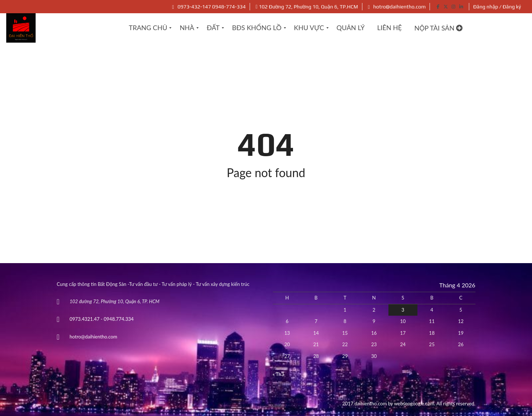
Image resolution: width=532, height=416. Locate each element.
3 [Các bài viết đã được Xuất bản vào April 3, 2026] (403, 310)
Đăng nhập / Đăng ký (497, 7)
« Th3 (278, 374)
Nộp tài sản (438, 28)
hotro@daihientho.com (397, 7)
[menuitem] (148, 28)
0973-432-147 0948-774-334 (209, 7)
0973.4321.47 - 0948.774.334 (102, 319)
